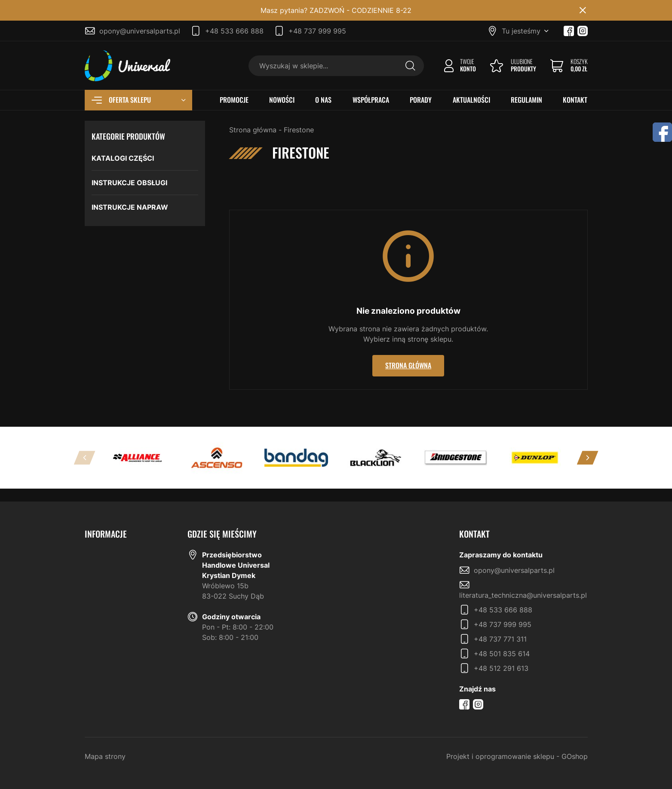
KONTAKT (575, 100)
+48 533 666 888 (234, 31)
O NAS (323, 100)
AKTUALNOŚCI (471, 100)
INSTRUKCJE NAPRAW (130, 207)
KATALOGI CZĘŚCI (123, 158)
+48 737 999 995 (317, 31)
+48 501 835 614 (502, 654)
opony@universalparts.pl (140, 31)
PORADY (421, 100)
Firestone (299, 130)
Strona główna (253, 130)
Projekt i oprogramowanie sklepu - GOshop (517, 756)
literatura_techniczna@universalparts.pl (523, 595)
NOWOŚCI (282, 100)
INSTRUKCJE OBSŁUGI (129, 183)
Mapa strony (105, 756)
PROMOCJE (234, 100)
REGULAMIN (526, 100)
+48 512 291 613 (501, 668)
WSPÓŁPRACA (371, 100)
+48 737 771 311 (500, 639)
